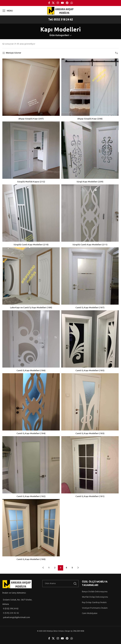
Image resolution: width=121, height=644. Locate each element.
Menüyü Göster (14, 53)
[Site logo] (60, 11)
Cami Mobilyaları (90, 613)
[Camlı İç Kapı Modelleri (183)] (90, 402)
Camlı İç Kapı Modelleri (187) (90, 307)
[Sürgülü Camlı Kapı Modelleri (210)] (31, 213)
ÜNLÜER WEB (79, 631)
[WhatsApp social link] (72, 3)
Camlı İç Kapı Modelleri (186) (31, 370)
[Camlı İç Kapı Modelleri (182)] (31, 465)
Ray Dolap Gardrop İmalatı (95, 602)
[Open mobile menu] (8, 11)
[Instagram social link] (58, 3)
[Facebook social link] (49, 3)
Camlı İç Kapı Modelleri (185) (90, 370)
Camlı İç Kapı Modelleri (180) (31, 559)
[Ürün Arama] (61, 584)
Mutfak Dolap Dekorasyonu (95, 597)
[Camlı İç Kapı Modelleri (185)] (90, 339)
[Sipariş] (116, 53)
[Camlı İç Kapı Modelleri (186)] (31, 339)
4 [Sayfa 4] (66, 568)
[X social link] (53, 3)
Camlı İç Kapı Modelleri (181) (90, 496)
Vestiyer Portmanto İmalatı (95, 608)
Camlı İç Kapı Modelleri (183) (90, 433)
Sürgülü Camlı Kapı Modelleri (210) (31, 245)
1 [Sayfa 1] (49, 568)
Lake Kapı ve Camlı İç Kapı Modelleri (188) (31, 307)
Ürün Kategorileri (59, 35)
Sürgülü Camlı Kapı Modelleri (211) (90, 245)
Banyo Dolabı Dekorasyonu (95, 592)
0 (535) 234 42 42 (12, 613)
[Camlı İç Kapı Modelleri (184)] (31, 402)
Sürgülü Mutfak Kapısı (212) (31, 182)
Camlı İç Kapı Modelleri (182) (31, 496)
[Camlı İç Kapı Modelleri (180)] (31, 528)
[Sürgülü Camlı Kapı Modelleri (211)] (90, 213)
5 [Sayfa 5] (72, 568)
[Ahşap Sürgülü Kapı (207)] (31, 87)
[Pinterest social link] (67, 3)
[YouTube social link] (62, 3)
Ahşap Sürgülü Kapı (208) (90, 119)
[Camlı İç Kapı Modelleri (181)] (90, 465)
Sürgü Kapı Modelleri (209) (90, 182)
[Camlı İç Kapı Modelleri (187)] (90, 276)
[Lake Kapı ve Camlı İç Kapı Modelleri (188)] (31, 276)
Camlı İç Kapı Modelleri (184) (31, 433)
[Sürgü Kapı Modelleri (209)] (90, 150)
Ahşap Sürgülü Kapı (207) (31, 119)
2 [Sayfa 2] (55, 568)
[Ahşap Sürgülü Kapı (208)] (90, 87)
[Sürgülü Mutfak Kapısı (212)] (31, 150)
